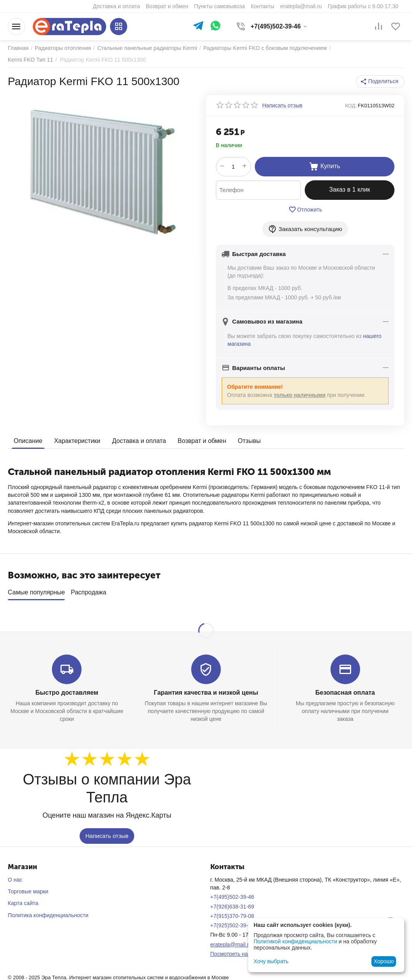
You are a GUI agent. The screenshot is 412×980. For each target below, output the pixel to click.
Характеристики (77, 441)
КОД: (351, 106)
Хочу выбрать (271, 961)
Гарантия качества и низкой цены (206, 690)
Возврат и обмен (202, 441)
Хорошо (384, 961)
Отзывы (250, 441)
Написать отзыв (107, 833)
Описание (28, 441)
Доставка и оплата (139, 441)
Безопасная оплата (345, 690)
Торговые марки (28, 889)
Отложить (305, 210)
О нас (15, 877)
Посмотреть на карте (237, 951)
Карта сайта (23, 900)
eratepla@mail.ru (231, 942)
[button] (380, 82)
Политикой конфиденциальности (295, 941)
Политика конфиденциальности (48, 912)
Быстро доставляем (67, 690)
